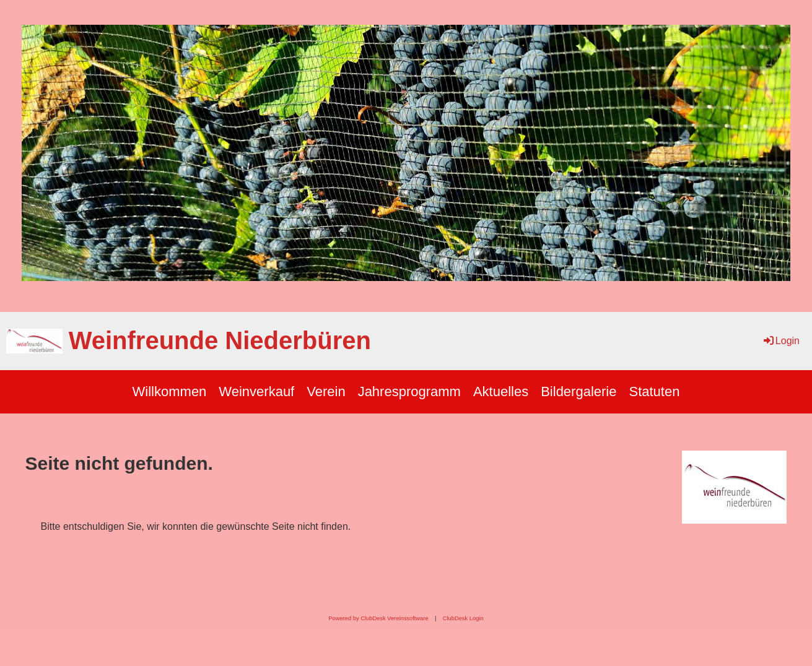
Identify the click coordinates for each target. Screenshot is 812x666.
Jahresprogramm (409, 391)
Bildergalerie (578, 391)
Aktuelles (501, 391)
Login (781, 341)
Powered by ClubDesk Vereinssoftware (378, 618)
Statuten (654, 391)
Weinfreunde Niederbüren (220, 340)
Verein (326, 391)
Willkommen (170, 391)
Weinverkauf (256, 391)
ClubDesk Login (463, 618)
